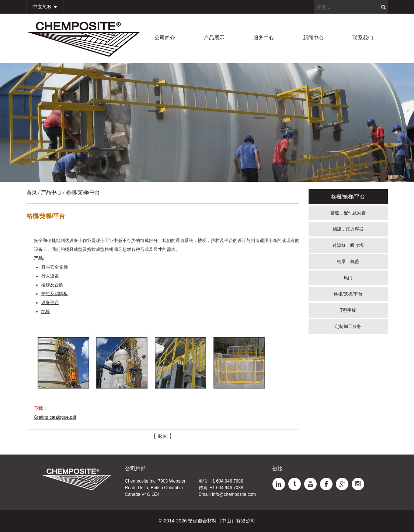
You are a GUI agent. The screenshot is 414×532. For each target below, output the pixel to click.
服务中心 (264, 38)
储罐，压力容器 (348, 229)
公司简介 (165, 38)
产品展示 (214, 38)
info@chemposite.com (234, 494)
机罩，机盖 (348, 262)
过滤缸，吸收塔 (348, 245)
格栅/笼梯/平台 (348, 294)
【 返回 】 (163, 436)
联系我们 (363, 38)
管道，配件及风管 (348, 213)
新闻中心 (313, 38)
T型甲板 (348, 310)
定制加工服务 (348, 327)
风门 (348, 278)
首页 (32, 192)
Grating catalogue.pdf (55, 417)
